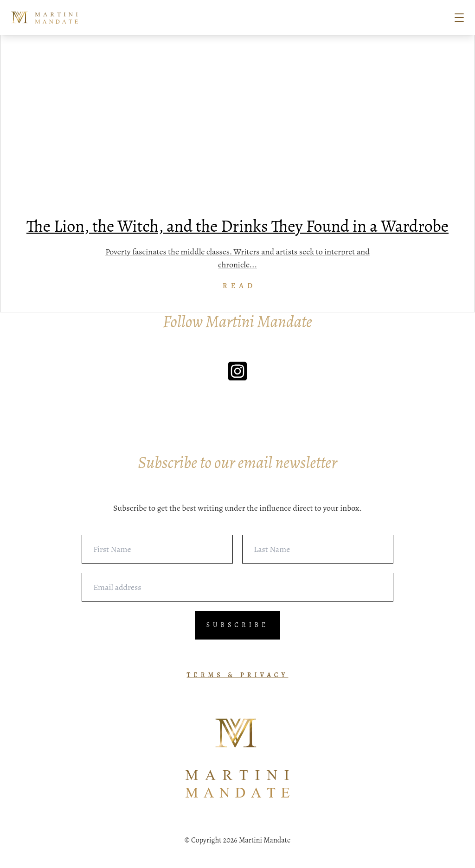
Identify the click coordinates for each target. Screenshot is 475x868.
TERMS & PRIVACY (238, 675)
